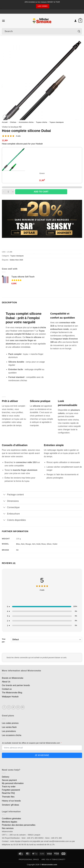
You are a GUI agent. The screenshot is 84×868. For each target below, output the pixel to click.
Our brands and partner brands (16, 685)
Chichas (13, 122)
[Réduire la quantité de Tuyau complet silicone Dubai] (3, 192)
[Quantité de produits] (8, 192)
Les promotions (9, 731)
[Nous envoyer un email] (18, 707)
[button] (3, 21)
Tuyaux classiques (56, 122)
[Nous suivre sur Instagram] (9, 707)
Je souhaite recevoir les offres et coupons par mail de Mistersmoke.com (31, 743)
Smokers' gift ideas (10, 805)
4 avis (18, 136)
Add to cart (41, 192)
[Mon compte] (75, 21)
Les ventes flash (9, 727)
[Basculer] (4, 495)
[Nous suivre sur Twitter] (13, 707)
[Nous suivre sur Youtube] (23, 707)
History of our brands (11, 801)
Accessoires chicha (26, 122)
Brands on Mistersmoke (13, 678)
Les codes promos (10, 723)
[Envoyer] (79, 31)
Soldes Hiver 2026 (16, 260)
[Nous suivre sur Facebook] (4, 707)
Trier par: (42, 640)
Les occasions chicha (12, 735)
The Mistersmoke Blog (12, 693)
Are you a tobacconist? (53, 859)
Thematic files (8, 797)
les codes (43, 6)
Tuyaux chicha (41, 122)
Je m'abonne (42, 755)
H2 (20, 127)
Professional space (29, 859)
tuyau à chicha (39, 327)
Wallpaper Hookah (10, 697)
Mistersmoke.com (49, 865)
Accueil (5, 122)
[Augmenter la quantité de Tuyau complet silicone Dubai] (13, 192)
